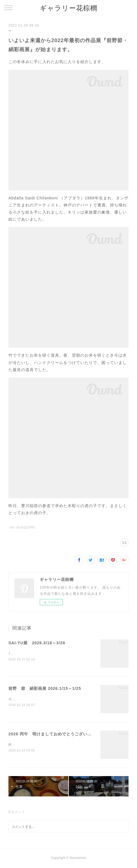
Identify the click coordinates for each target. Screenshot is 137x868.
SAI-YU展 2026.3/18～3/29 (37, 643)
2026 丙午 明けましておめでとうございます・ (54, 735)
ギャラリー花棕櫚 (68, 8)
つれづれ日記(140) (22, 527)
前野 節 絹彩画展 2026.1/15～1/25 (45, 689)
